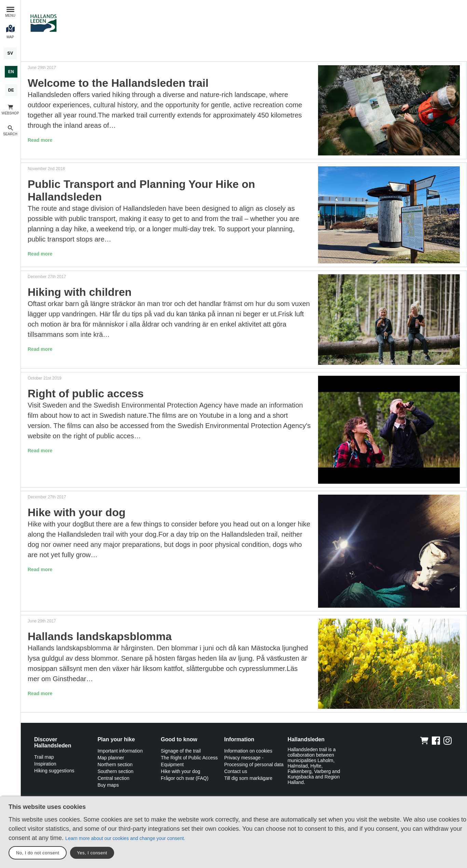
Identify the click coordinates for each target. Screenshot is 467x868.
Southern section (115, 771)
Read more (40, 140)
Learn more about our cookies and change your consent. (125, 838)
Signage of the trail (181, 751)
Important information (120, 751)
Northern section (115, 764)
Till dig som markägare (248, 778)
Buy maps (108, 785)
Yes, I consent (92, 853)
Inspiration (45, 764)
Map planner (111, 758)
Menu (10, 16)
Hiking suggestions (54, 771)
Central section (113, 778)
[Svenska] (10, 53)
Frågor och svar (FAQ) (185, 778)
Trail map (44, 757)
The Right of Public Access (189, 758)
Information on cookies (248, 751)
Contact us (236, 771)
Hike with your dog (181, 771)
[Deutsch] (11, 90)
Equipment (172, 764)
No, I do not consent (38, 853)
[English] (11, 72)
